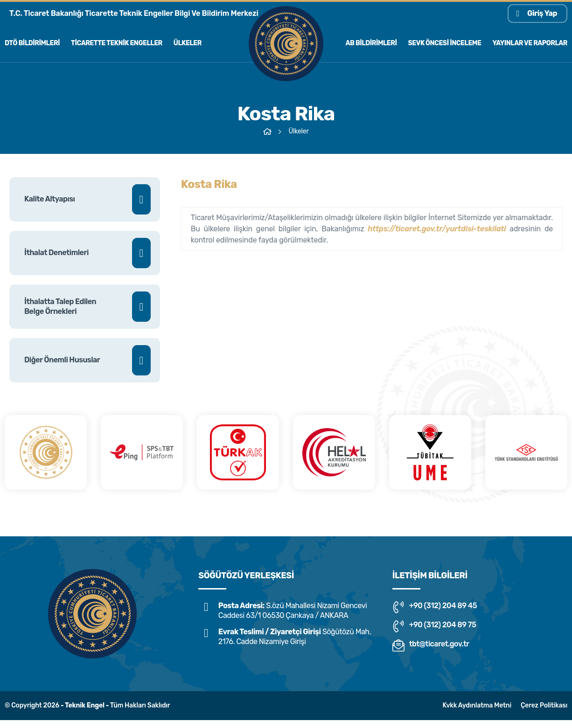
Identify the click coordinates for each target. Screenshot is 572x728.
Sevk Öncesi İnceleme (445, 43)
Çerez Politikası (544, 705)
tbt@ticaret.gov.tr (431, 645)
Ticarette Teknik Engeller (117, 43)
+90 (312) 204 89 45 (435, 607)
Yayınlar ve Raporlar (530, 43)
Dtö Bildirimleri (32, 43)
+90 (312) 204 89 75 (434, 626)
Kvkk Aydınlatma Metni (477, 705)
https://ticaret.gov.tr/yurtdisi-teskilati (437, 232)
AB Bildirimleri (371, 43)
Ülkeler (188, 43)
